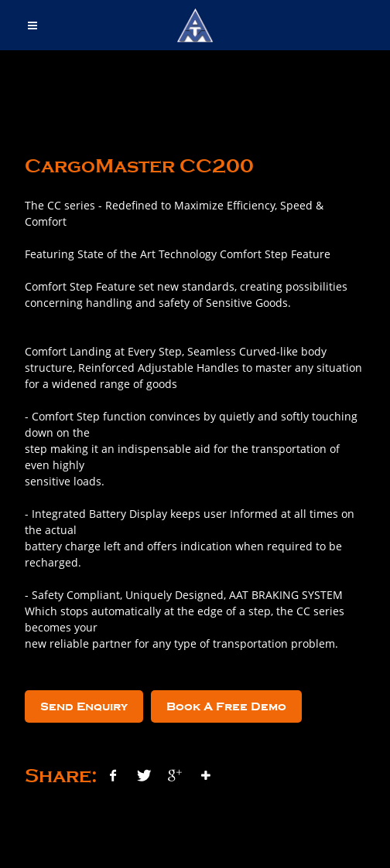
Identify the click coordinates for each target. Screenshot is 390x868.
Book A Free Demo (226, 706)
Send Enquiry (84, 706)
